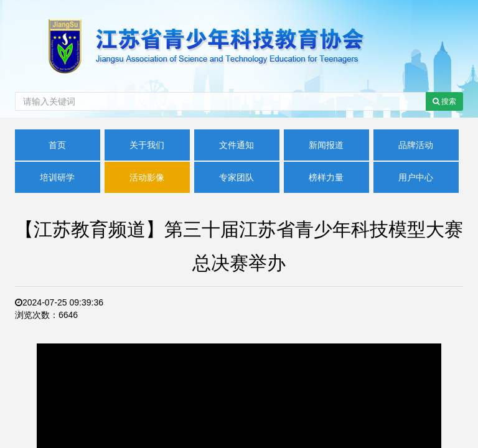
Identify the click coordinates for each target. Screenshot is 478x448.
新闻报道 (326, 145)
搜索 (444, 101)
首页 (57, 145)
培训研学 (57, 177)
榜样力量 (326, 177)
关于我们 (147, 145)
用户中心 (416, 177)
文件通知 (237, 145)
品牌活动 (416, 145)
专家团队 (237, 177)
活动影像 (147, 177)
